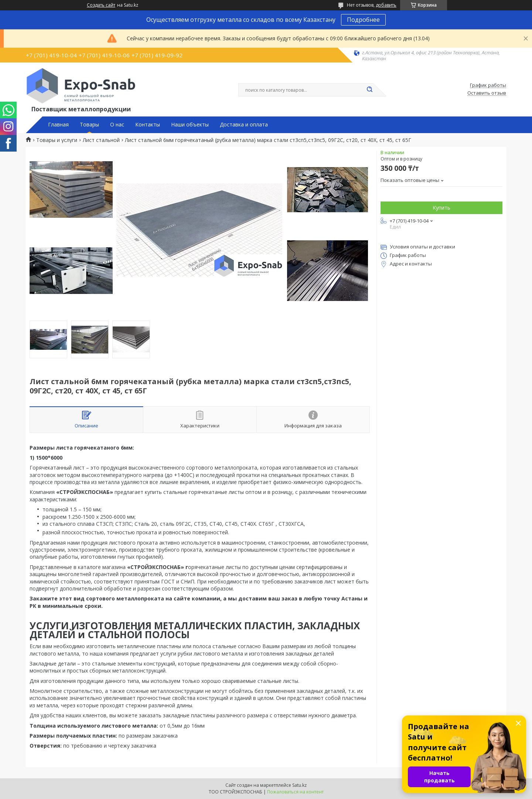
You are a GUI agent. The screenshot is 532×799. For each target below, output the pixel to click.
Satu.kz (299, 785)
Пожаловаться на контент (295, 792)
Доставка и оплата (244, 125)
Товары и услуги (57, 140)
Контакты (148, 125)
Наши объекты (190, 125)
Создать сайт (101, 5)
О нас (117, 125)
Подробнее (363, 20)
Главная (58, 125)
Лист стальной (101, 140)
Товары (89, 125)
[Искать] (369, 90)
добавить (386, 5)
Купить (441, 208)
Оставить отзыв (487, 93)
